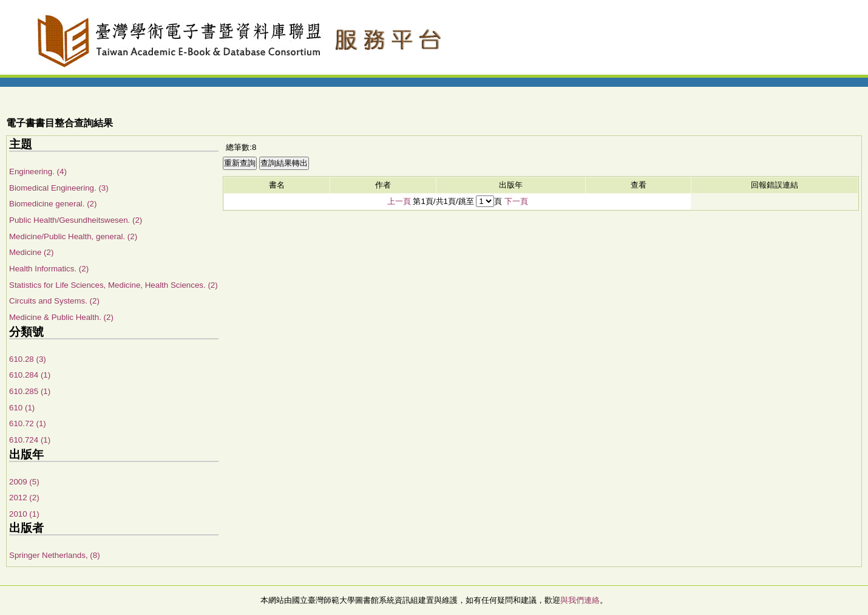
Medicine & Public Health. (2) (61, 317)
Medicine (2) (31, 252)
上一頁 (399, 201)
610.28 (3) (28, 359)
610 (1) (22, 408)
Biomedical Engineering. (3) (59, 188)
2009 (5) (24, 482)
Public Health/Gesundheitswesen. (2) (76, 220)
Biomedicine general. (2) (53, 204)
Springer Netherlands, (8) (55, 555)
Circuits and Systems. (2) (54, 301)
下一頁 (516, 201)
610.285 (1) (30, 391)
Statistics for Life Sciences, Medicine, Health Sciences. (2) (114, 285)
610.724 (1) (30, 440)
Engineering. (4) (38, 172)
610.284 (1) (30, 375)
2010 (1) (24, 514)
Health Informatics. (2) (49, 269)
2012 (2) (24, 498)
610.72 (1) (28, 423)
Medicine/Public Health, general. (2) (73, 236)
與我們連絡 (580, 600)
